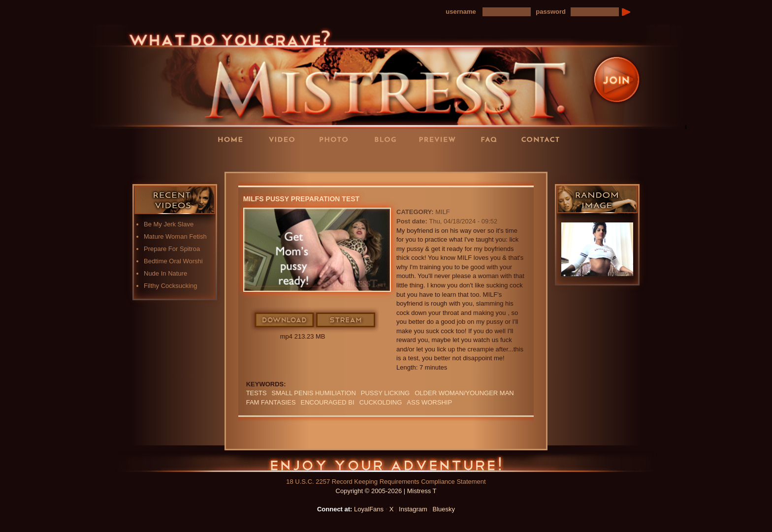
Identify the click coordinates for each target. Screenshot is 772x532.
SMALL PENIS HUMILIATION (314, 393)
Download (285, 320)
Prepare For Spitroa (172, 249)
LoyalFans (286, 159)
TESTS (257, 393)
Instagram (413, 509)
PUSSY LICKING (385, 393)
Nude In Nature (165, 273)
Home (233, 139)
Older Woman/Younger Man (464, 393)
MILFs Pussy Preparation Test (301, 199)
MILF (443, 212)
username (461, 12)
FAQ (492, 139)
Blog (388, 139)
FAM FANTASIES (271, 402)
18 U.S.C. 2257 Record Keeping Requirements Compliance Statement (386, 482)
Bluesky (444, 509)
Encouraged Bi (328, 402)
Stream (346, 320)
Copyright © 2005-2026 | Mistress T (386, 491)
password (551, 12)
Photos (337, 139)
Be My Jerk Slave (169, 224)
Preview (440, 139)
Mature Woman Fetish (175, 236)
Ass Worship (429, 402)
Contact (544, 139)
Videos (285, 139)
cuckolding (381, 402)
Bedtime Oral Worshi (173, 261)
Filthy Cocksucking (170, 286)
